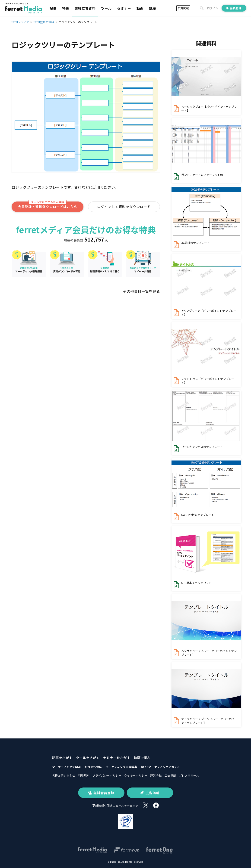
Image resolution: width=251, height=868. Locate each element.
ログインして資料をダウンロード (124, 207)
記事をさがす (62, 758)
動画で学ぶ (142, 758)
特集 (66, 8)
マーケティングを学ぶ (67, 767)
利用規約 (84, 775)
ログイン (213, 8)
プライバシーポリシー (107, 775)
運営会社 (156, 775)
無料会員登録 (101, 793)
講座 (153, 8)
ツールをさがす (88, 758)
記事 (53, 8)
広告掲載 (183, 8)
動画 (140, 8)
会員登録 (234, 8)
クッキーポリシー (136, 775)
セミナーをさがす (117, 758)
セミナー (124, 8)
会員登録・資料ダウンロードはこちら (48, 205)
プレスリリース (189, 775)
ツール (106, 8)
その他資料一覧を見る (141, 291)
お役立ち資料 (85, 8)
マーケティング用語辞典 (122, 767)
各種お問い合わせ (64, 775)
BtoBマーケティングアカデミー (162, 767)
